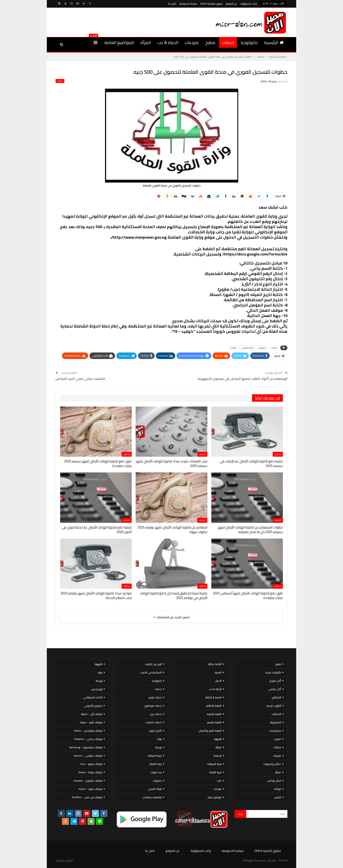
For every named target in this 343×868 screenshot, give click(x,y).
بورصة (158, 747)
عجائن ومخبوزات (272, 764)
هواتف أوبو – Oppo (91, 722)
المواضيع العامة (119, 42)
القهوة (218, 739)
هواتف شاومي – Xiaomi (88, 756)
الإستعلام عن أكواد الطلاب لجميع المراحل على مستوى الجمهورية (242, 379)
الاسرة (218, 672)
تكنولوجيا (249, 42)
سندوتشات (275, 731)
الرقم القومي (248, 348)
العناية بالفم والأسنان (210, 731)
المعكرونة (276, 722)
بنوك (159, 739)
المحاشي (276, 697)
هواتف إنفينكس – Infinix (88, 731)
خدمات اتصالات (154, 722)
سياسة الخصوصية (188, 4)
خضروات (157, 781)
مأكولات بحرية (273, 672)
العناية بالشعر (214, 722)
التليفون (262, 348)
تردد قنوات (156, 772)
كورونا (234, 348)
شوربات (277, 756)
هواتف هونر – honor (90, 789)
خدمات (228, 42)
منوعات (192, 42)
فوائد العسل (155, 789)
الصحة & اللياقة (213, 697)
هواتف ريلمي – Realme (88, 739)
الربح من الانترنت (153, 664)
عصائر (278, 772)
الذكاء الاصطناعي (93, 697)
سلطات (277, 747)
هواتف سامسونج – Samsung (86, 747)
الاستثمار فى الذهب (151, 672)
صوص (278, 739)
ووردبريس (97, 689)
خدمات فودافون (153, 706)
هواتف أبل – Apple (92, 714)
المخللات (276, 714)
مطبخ (210, 42)
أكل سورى (275, 681)
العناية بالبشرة (214, 714)
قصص (278, 797)
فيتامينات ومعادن (152, 797)
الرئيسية (274, 42)
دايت (219, 781)
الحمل (218, 681)
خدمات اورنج (155, 697)
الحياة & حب (168, 42)
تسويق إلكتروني (93, 706)
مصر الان (60, 860)
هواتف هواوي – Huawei (88, 781)
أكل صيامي (275, 689)
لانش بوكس (274, 781)
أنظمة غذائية (215, 664)
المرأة (146, 42)
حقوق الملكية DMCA (212, 4)
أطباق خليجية (274, 706)
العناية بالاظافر (214, 706)
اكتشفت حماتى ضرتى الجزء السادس (80, 379)
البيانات (274, 348)
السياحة (217, 756)
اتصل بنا (172, 4)
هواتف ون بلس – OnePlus (87, 797)
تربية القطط (215, 772)
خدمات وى (156, 714)
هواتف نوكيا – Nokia (90, 772)
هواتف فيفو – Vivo (91, 764)
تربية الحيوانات (214, 764)
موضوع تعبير (215, 797)
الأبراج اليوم (156, 731)
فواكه (278, 789)
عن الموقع (232, 4)
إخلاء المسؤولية (249, 4)
